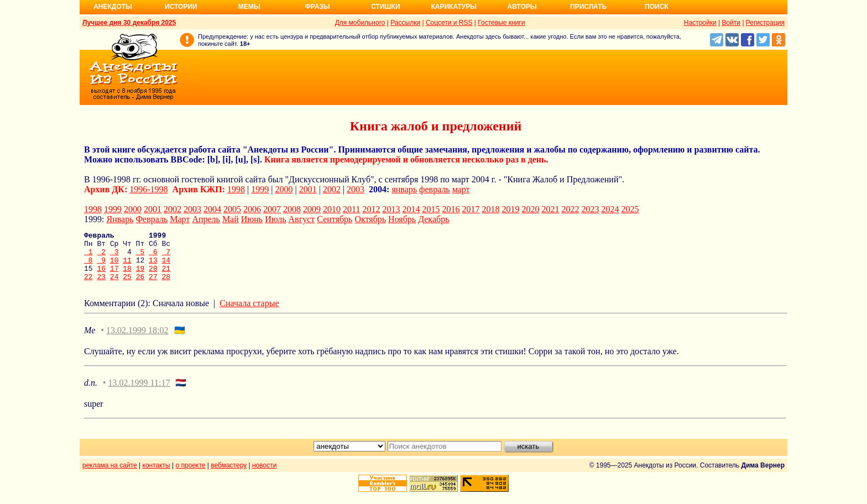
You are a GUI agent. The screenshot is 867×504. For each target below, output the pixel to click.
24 (114, 286)
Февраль (152, 219)
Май (231, 219)
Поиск (657, 7)
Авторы (522, 7)
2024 (610, 209)
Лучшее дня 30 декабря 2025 (129, 23)
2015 (431, 209)
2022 (570, 209)
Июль (275, 219)
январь (404, 189)
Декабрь (433, 219)
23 (101, 286)
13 (153, 266)
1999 (260, 189)
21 (166, 276)
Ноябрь (402, 219)
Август (302, 219)
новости (264, 475)
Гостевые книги (501, 23)
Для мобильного (360, 23)
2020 (530, 209)
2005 (232, 209)
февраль (435, 189)
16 (101, 276)
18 (127, 276)
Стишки (385, 7)
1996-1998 (148, 189)
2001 (308, 189)
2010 (332, 209)
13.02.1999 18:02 (137, 340)
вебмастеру (229, 475)
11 (127, 266)
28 (166, 286)
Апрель (206, 219)
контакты (156, 475)
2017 (471, 209)
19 (140, 276)
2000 (284, 189)
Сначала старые (249, 313)
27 (153, 286)
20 (153, 276)
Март (180, 219)
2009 (312, 209)
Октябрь (370, 219)
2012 (371, 209)
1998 (236, 189)
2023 (590, 209)
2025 (630, 209)
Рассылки (405, 23)
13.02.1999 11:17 (139, 393)
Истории (181, 7)
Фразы (317, 7)
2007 (272, 209)
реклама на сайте (110, 475)
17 (114, 276)
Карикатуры (454, 7)
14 (166, 266)
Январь (120, 219)
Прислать (588, 7)
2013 (391, 209)
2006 (252, 209)
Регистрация (765, 23)
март (461, 189)
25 (127, 286)
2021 (550, 209)
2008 (292, 209)
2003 (356, 189)
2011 (351, 209)
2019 (510, 209)
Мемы (249, 7)
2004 (212, 209)
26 (140, 286)
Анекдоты (113, 7)
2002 (332, 189)
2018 (490, 209)
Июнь (252, 219)
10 (114, 266)
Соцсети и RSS (449, 23)
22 (88, 286)
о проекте (191, 475)
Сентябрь (335, 219)
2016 (451, 209)
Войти (731, 23)
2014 (411, 209)
